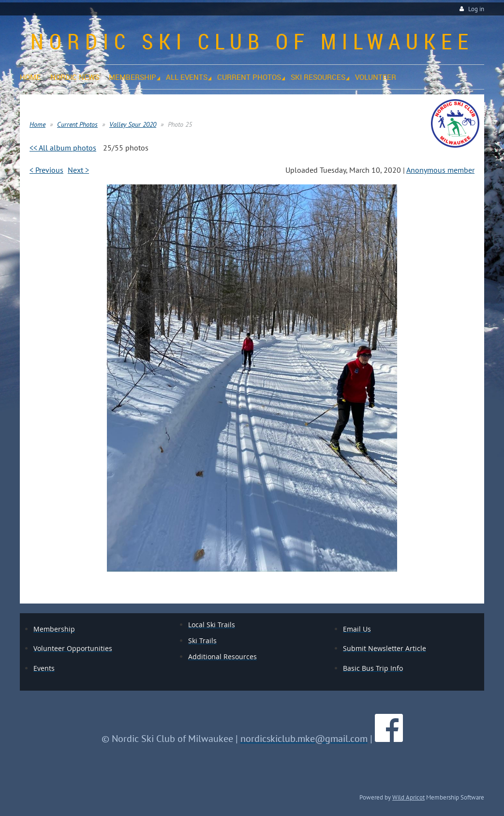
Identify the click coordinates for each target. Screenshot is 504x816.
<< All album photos (63, 148)
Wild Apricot (408, 797)
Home (37, 124)
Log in (476, 9)
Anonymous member (440, 170)
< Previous (46, 170)
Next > (78, 170)
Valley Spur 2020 (133, 124)
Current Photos (77, 124)
